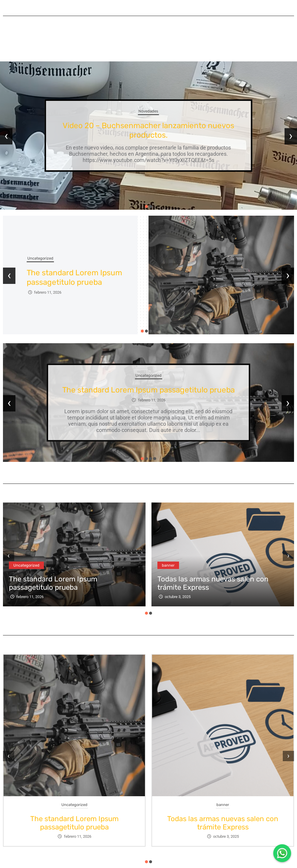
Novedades (148, 111)
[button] (146, 206)
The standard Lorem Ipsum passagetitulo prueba (75, 278)
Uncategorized (40, 258)
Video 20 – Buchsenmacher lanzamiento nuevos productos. (148, 130)
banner (168, 565)
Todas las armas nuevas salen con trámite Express (223, 823)
